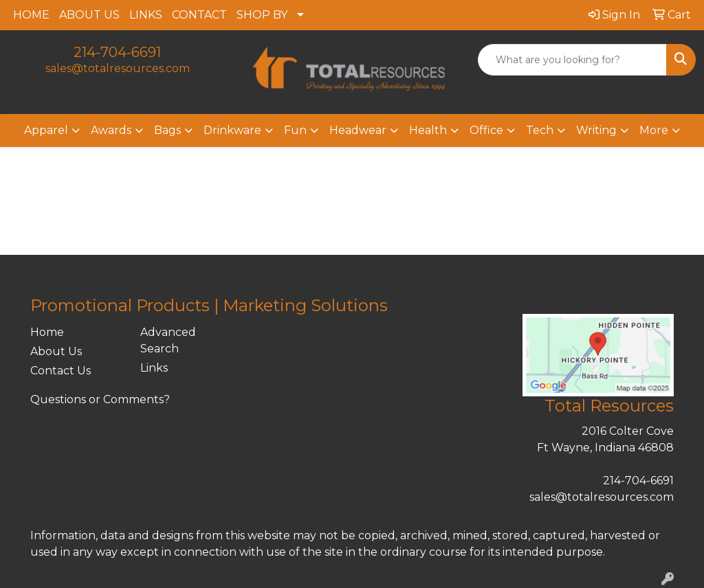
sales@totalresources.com (118, 68)
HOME (31, 15)
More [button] (654, 130)
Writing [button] (596, 130)
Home (47, 332)
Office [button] (486, 130)
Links (154, 368)
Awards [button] (111, 130)
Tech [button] (540, 130)
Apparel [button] (46, 130)
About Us (56, 351)
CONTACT (199, 15)
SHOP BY (262, 15)
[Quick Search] (572, 60)
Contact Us (60, 371)
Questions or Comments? (100, 399)
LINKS (146, 15)
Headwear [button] (358, 130)
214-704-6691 (117, 52)
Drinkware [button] (232, 130)
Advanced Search (168, 340)
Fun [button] (295, 130)
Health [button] (428, 130)
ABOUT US (89, 15)
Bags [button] (167, 130)
